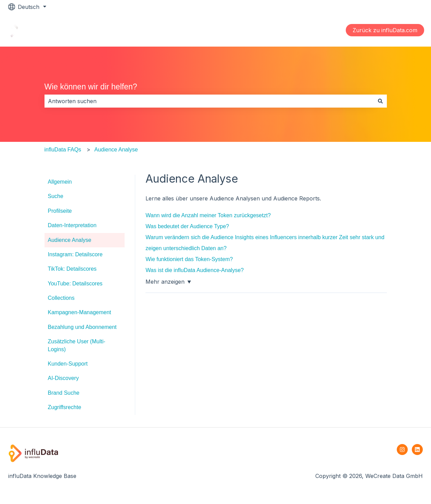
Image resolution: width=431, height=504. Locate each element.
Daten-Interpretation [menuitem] (72, 225)
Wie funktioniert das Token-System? (189, 259)
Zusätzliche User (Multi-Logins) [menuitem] (77, 345)
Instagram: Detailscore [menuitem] (75, 254)
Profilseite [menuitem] (60, 211)
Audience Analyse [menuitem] (70, 240)
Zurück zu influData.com (385, 30)
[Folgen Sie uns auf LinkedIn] (417, 450)
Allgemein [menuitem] (60, 182)
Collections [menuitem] (61, 298)
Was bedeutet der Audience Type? (187, 226)
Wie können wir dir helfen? (91, 87)
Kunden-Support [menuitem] (68, 364)
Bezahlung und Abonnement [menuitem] (82, 327)
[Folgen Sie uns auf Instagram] (402, 450)
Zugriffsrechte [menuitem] (65, 407)
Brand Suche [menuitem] (64, 393)
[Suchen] (380, 101)
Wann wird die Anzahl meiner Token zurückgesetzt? (208, 215)
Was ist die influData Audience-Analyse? (195, 270)
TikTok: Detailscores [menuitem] (72, 269)
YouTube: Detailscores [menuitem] (75, 284)
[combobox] (209, 101)
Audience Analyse (116, 150)
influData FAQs (63, 150)
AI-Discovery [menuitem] (64, 378)
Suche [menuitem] (56, 196)
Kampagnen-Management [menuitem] (80, 312)
